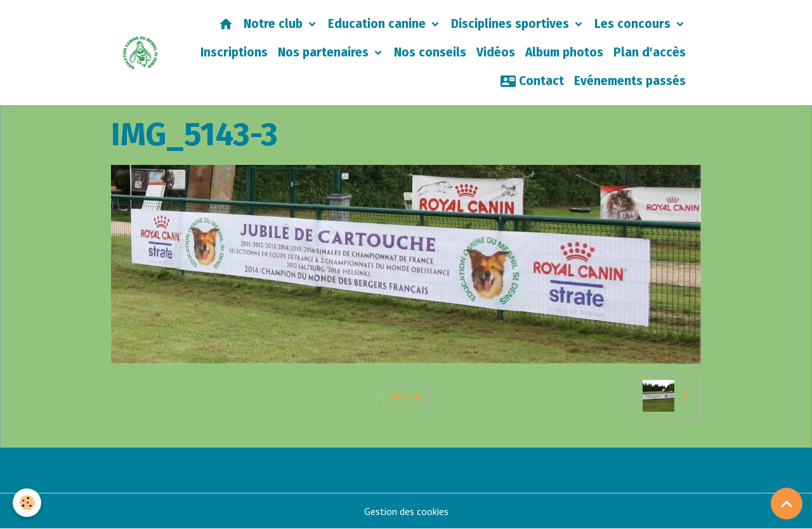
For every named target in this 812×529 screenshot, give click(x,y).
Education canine (378, 24)
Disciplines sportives (512, 24)
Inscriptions (234, 52)
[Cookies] (27, 503)
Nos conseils (430, 52)
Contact (532, 81)
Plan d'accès (650, 52)
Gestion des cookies (406, 511)
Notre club (275, 24)
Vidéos (496, 52)
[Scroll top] (787, 504)
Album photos (564, 52)
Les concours (634, 24)
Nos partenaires (325, 52)
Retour (406, 396)
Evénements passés (630, 81)
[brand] (141, 53)
